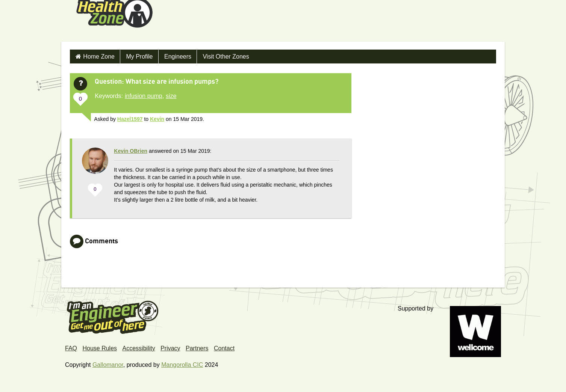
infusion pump (144, 96)
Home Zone (99, 57)
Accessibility (139, 348)
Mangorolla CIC (182, 365)
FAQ (71, 348)
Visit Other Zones (226, 57)
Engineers (178, 57)
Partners (197, 348)
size (171, 96)
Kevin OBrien (131, 151)
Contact (224, 348)
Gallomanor (108, 365)
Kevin (157, 119)
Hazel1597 (130, 119)
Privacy (170, 348)
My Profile (139, 57)
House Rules (100, 348)
